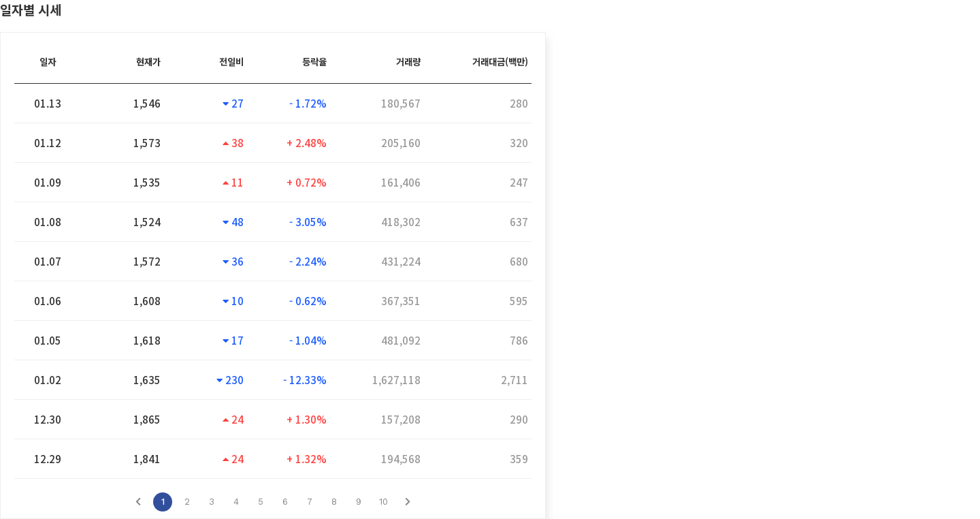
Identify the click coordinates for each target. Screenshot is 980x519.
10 (383, 502)
